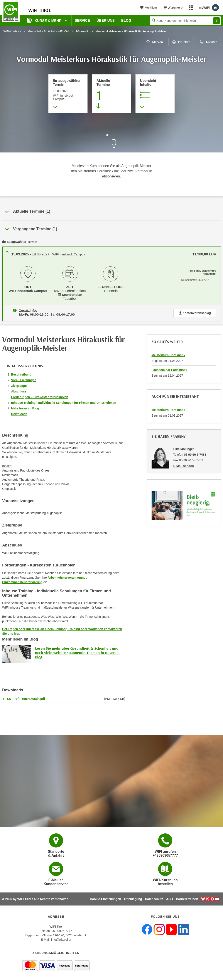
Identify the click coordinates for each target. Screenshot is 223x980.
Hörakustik (82, 31)
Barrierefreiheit (187, 899)
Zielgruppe (19, 384)
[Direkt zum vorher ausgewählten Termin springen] (68, 94)
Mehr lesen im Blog (25, 407)
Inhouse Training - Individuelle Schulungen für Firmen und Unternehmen (64, 401)
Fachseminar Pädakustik (169, 368)
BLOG (126, 21)
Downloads (19, 412)
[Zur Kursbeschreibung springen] (155, 94)
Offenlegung (133, 899)
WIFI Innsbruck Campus (28, 290)
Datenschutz (154, 899)
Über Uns (106, 21)
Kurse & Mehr (45, 20)
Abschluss (19, 390)
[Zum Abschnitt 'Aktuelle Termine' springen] (111, 94)
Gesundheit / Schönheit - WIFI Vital (48, 31)
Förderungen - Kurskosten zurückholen (40, 395)
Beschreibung (21, 373)
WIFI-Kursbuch (12, 31)
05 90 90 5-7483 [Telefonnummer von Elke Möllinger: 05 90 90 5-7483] (195, 453)
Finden (216, 21)
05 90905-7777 (62, 931)
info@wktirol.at (61, 940)
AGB (170, 899)
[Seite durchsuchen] (185, 21)
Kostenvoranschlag (195, 311)
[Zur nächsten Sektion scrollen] (111, 144)
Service (82, 21)
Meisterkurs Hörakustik (168, 353)
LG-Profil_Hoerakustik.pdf (26, 697)
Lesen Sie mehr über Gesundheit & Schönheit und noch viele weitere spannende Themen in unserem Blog (77, 651)
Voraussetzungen (24, 378)
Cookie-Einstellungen (106, 899)
